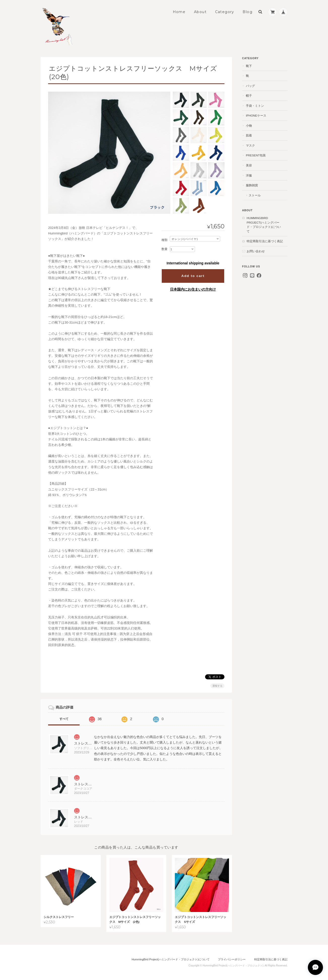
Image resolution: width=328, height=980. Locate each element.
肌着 (249, 135)
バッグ (250, 86)
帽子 (249, 96)
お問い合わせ (256, 251)
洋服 (249, 175)
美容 (249, 165)
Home (179, 12)
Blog (248, 12)
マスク (250, 145)
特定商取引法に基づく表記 (265, 241)
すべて (64, 719)
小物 (249, 126)
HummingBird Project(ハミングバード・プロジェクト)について (264, 225)
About (200, 12)
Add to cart (193, 276)
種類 (165, 240)
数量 (165, 249)
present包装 (256, 155)
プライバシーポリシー (232, 959)
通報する (217, 686)
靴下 (249, 66)
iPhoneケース (256, 115)
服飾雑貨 (252, 185)
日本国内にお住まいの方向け (193, 289)
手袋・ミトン (255, 106)
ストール (255, 195)
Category (225, 12)
